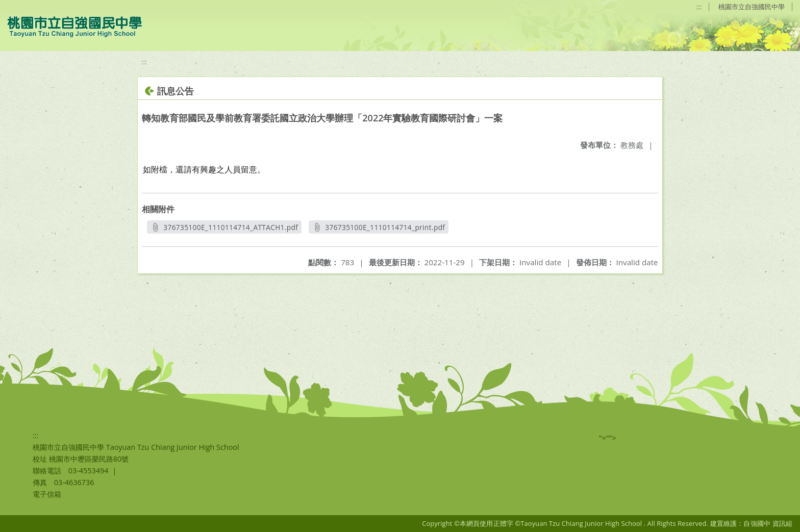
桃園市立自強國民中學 (752, 7)
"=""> (608, 438)
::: (699, 7)
